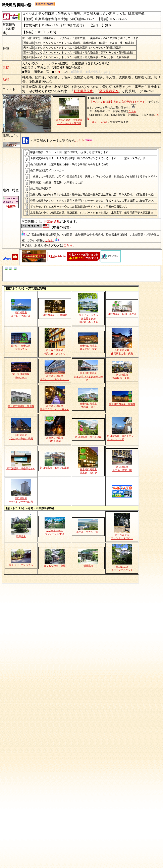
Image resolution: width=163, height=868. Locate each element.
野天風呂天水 (83, 91)
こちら (132, 111)
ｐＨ (57, 72)
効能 (6, 79)
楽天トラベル (100, 122)
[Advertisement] (81, 629)
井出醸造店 (52, 221)
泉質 (6, 68)
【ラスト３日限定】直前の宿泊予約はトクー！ (117, 102)
